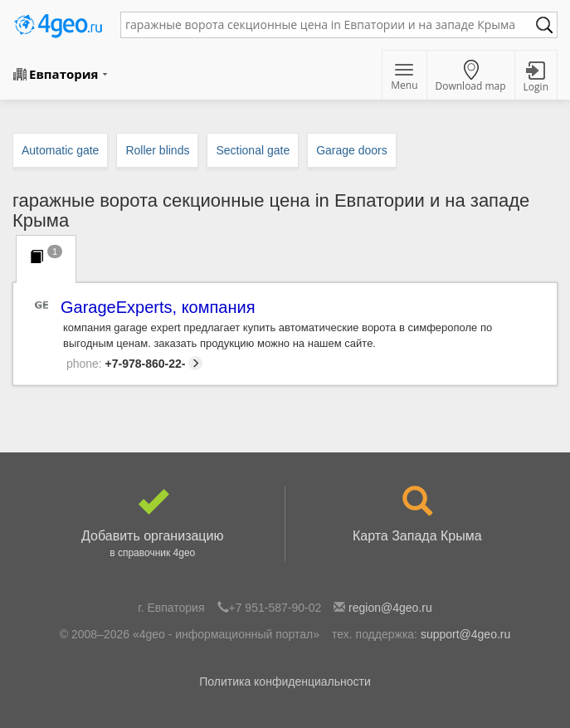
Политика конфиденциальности (285, 682)
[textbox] (331, 25)
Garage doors (352, 150)
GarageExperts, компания (159, 308)
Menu (404, 78)
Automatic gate (60, 150)
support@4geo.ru (465, 634)
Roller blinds (157, 150)
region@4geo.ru (390, 608)
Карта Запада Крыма (418, 515)
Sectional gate (253, 150)
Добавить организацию (153, 524)
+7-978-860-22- (134, 364)
